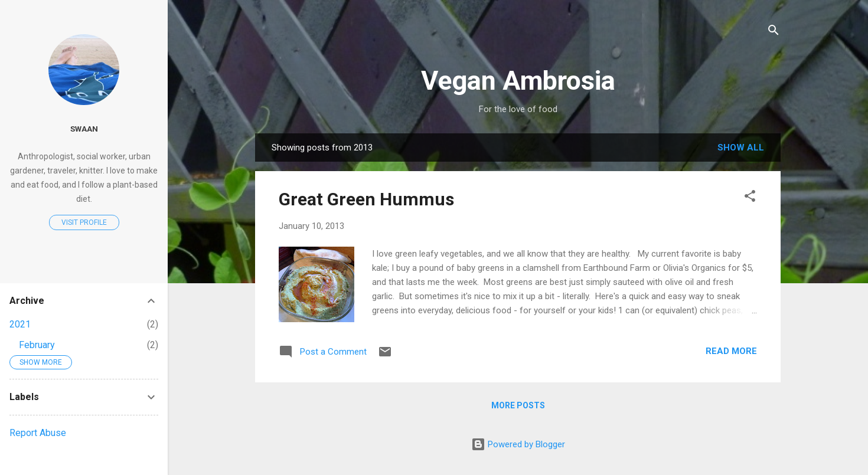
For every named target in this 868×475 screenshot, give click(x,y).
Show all (741, 148)
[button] (750, 198)
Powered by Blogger (518, 444)
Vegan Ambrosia (518, 81)
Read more (731, 351)
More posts (518, 405)
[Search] (774, 32)
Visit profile (84, 222)
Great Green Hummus (366, 199)
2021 (20, 324)
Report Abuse (38, 433)
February (37, 345)
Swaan (84, 129)
